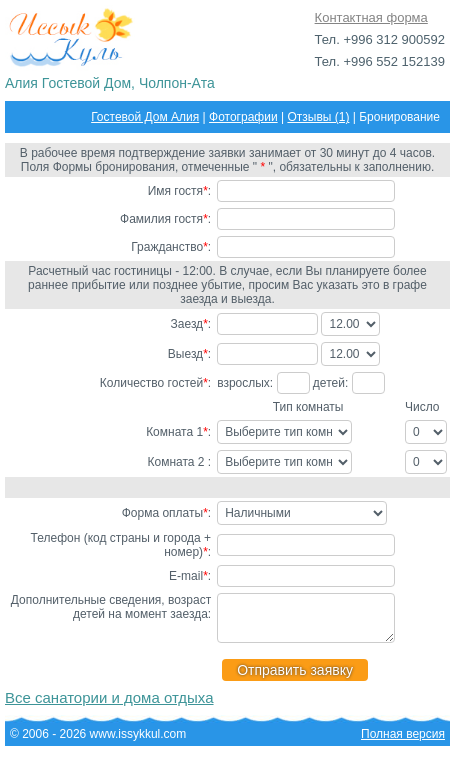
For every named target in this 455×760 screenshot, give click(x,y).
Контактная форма (371, 17)
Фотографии (243, 117)
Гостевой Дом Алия (145, 117)
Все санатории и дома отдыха (109, 706)
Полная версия (403, 743)
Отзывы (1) (318, 117)
